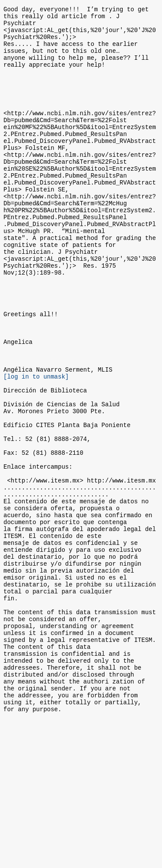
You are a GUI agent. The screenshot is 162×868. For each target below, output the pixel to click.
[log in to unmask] (36, 446)
